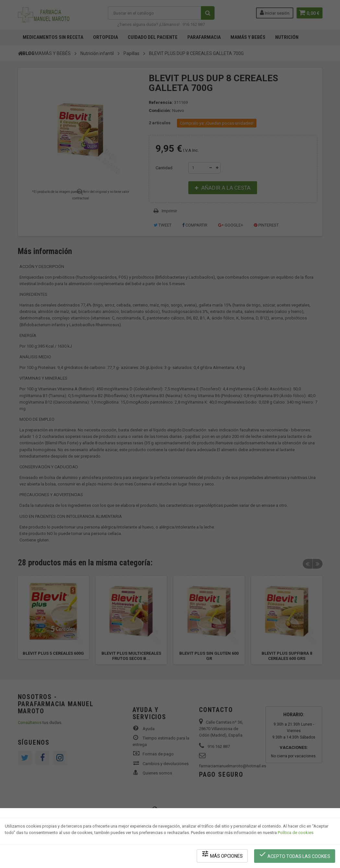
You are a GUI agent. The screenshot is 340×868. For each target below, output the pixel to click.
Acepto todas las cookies (295, 855)
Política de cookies (296, 834)
